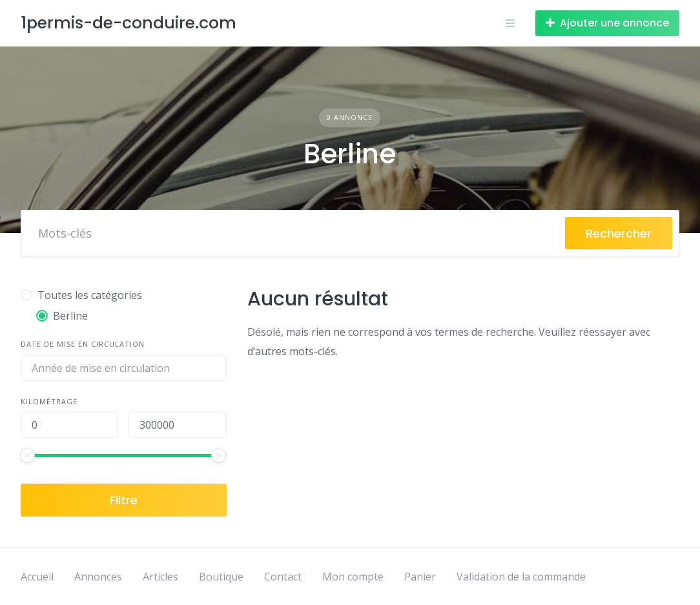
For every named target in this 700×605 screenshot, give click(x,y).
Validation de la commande (521, 577)
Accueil (37, 577)
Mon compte (353, 577)
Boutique (221, 577)
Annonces (98, 577)
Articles (160, 577)
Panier (420, 577)
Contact (283, 577)
